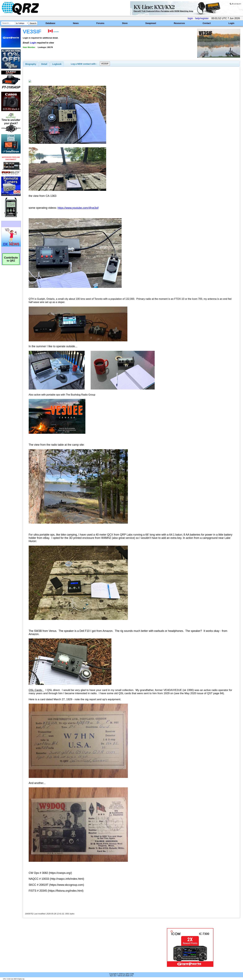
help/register (202, 18)
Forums (100, 23)
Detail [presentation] (44, 64)
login (190, 18)
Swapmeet (151, 23)
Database (50, 23)
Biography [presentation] (31, 64)
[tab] (31, 64)
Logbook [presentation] (57, 64)
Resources (179, 23)
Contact (207, 23)
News (76, 23)
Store (125, 23)
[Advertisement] (84, 948)
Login (231, 23)
